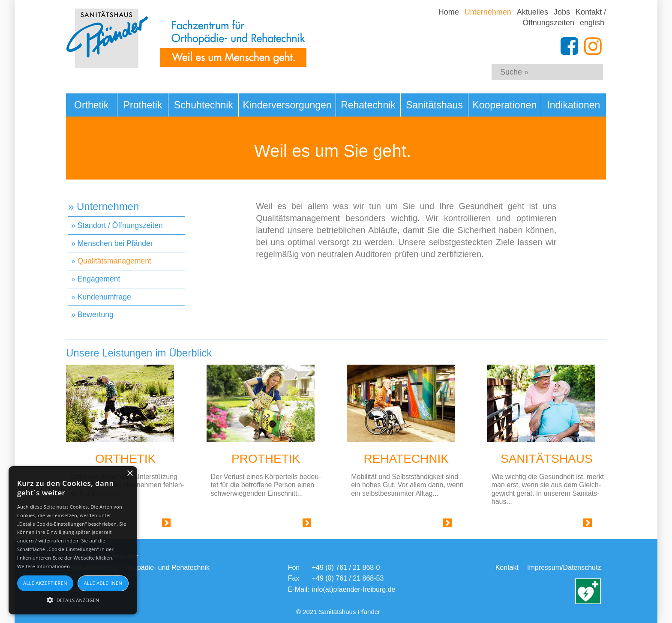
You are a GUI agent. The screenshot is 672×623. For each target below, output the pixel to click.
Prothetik (143, 105)
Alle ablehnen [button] (103, 583)
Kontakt (507, 568)
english (592, 23)
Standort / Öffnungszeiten (120, 225)
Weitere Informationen (43, 566)
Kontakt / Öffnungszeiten (564, 17)
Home (449, 12)
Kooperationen (504, 105)
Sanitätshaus (434, 105)
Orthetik (91, 105)
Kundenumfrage (104, 297)
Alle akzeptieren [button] (45, 583)
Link (156, 525)
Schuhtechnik (204, 105)
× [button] (130, 474)
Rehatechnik (368, 105)
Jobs (562, 12)
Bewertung (96, 314)
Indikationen (573, 105)
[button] (73, 599)
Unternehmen (488, 12)
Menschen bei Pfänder (115, 243)
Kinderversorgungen (287, 105)
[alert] (73, 540)
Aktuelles (532, 12)
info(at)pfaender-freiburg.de (354, 589)
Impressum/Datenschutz (564, 568)
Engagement (99, 279)
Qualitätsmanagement (114, 261)
